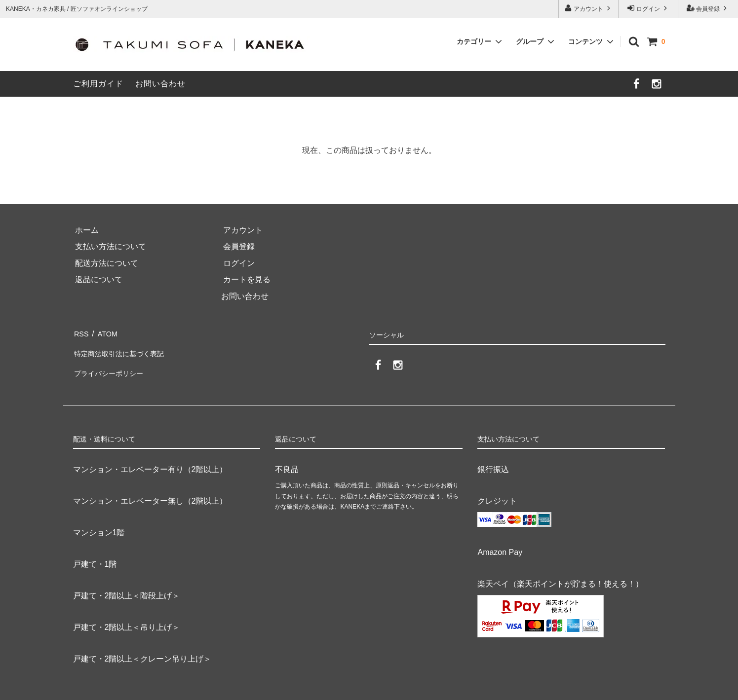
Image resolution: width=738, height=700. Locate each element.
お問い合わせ (160, 84)
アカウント (589, 8)
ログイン (648, 8)
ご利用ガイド (98, 84)
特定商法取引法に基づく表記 (124, 349)
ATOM (106, 332)
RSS (81, 332)
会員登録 (708, 8)
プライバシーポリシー (113, 366)
